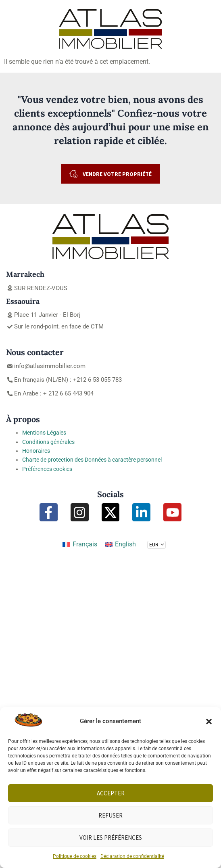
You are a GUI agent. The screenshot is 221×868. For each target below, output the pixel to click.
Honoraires (36, 451)
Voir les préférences (111, 838)
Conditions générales (48, 442)
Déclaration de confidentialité (132, 856)
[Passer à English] (121, 544)
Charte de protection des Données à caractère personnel (92, 460)
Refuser (110, 815)
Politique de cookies (75, 856)
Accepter (111, 793)
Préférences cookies (47, 469)
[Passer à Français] (80, 544)
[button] (209, 722)
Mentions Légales (44, 433)
